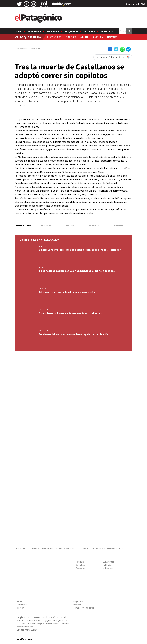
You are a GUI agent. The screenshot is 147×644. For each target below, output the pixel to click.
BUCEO (42, 268)
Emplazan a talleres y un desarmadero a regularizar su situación (74, 334)
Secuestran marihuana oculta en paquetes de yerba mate (71, 313)
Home (19, 31)
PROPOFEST (22, 548)
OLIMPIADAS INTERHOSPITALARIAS (108, 548)
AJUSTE (84, 37)
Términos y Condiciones (84, 608)
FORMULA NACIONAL (66, 548)
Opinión (21, 608)
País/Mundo (71, 31)
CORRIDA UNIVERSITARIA (42, 548)
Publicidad (108, 565)
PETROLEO (43, 289)
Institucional (108, 568)
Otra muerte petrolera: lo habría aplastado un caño (67, 292)
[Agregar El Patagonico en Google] (113, 57)
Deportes (89, 31)
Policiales (53, 31)
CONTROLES (44, 310)
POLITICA (71, 37)
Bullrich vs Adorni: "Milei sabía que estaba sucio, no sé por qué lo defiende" (80, 250)
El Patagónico (21, 49)
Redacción (80, 568)
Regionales (34, 31)
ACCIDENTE (84, 548)
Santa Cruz (107, 31)
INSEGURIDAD (54, 37)
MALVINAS (112, 37)
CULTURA (98, 37)
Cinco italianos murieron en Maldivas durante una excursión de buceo (77, 271)
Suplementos (108, 562)
